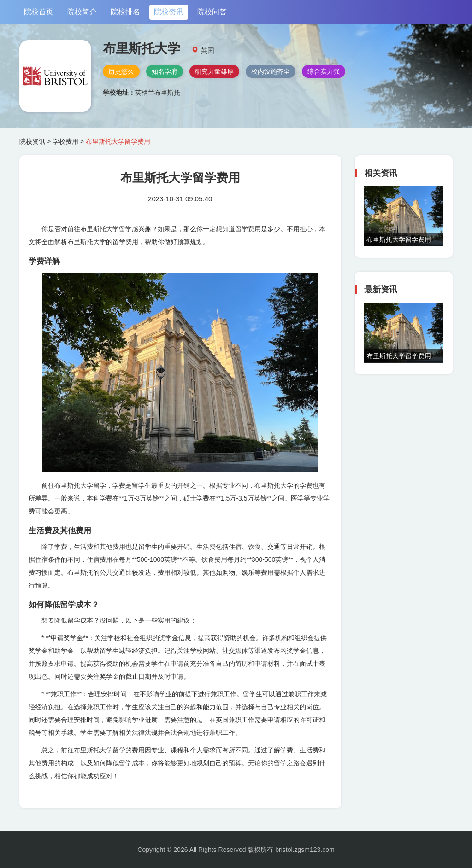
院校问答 (212, 12)
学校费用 (65, 141)
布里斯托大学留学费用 (399, 239)
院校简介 (82, 12)
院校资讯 (169, 12)
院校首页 (39, 12)
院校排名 (125, 12)
